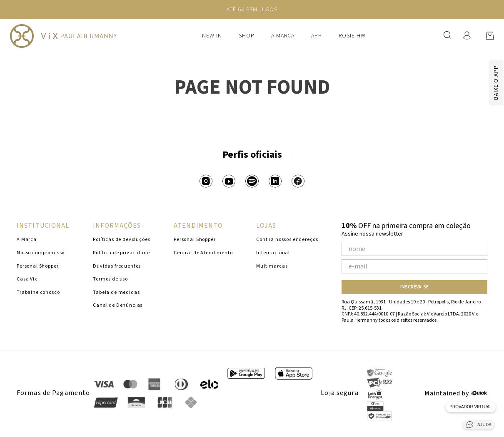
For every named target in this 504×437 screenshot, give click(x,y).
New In (212, 36)
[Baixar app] (481, 83)
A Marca (283, 36)
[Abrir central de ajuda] (479, 426)
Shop (247, 36)
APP (317, 36)
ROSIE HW (352, 36)
